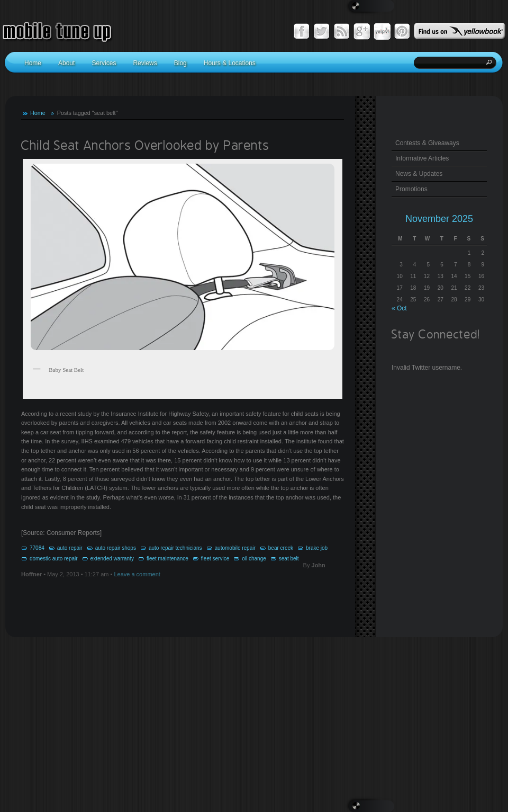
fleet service (215, 559)
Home (38, 113)
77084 (37, 548)
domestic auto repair (54, 559)
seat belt (289, 559)
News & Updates (419, 174)
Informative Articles (422, 158)
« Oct (399, 308)
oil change (254, 559)
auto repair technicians (175, 548)
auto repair (70, 548)
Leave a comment (137, 574)
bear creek (281, 548)
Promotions (411, 189)
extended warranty (112, 559)
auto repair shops (116, 548)
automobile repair (235, 548)
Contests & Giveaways (427, 143)
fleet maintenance (167, 559)
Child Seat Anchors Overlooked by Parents (145, 146)
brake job (317, 548)
